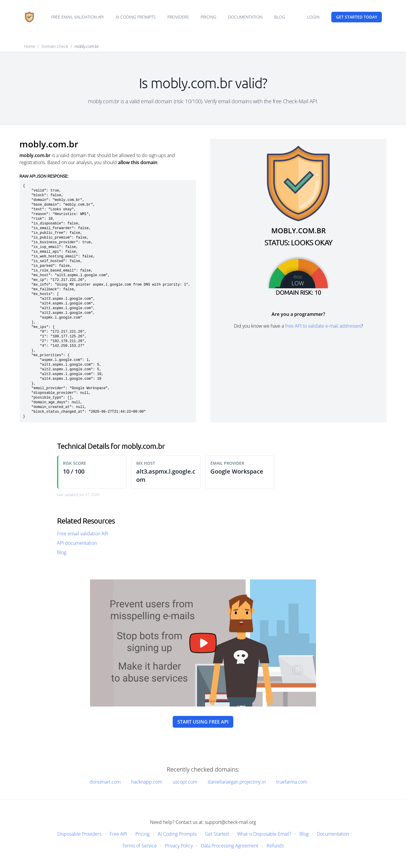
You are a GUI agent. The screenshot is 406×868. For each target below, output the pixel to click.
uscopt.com (185, 782)
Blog (280, 17)
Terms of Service (139, 846)
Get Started (217, 834)
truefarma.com (292, 782)
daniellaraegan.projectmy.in (237, 782)
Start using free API (203, 722)
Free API (118, 834)
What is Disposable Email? (264, 834)
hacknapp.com (147, 782)
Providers (178, 17)
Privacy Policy (179, 846)
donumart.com (105, 782)
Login (313, 17)
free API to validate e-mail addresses (323, 326)
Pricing (208, 17)
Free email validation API (78, 17)
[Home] (29, 17)
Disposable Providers (79, 834)
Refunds (275, 846)
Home (30, 46)
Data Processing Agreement (230, 846)
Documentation (245, 17)
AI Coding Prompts (136, 17)
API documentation (77, 543)
